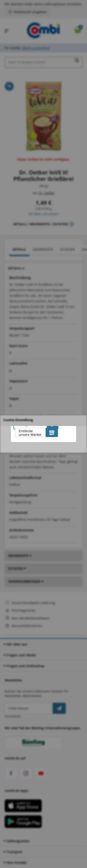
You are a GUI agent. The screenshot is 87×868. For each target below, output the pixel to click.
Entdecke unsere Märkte (30, 433)
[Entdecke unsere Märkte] (52, 432)
